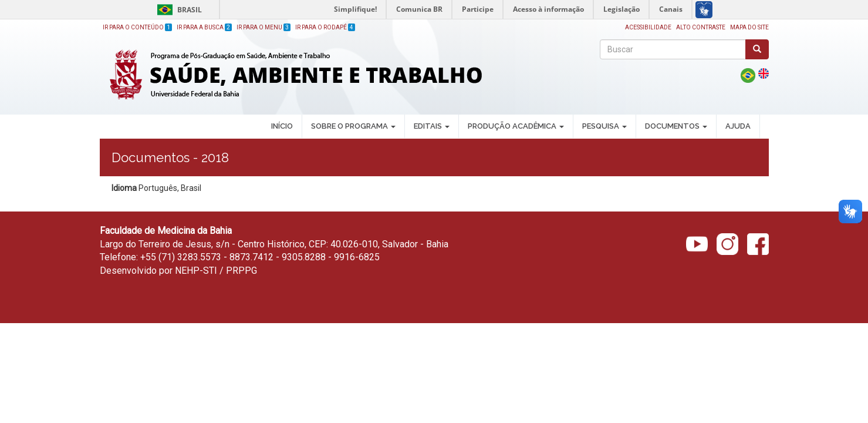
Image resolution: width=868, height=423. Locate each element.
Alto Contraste (701, 27)
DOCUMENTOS (676, 126)
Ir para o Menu (264, 27)
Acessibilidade (648, 27)
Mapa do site (749, 27)
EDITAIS (432, 126)
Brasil (178, 10)
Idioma (124, 188)
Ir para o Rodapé (325, 27)
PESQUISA (604, 126)
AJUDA (738, 126)
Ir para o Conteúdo (137, 27)
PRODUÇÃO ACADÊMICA (516, 126)
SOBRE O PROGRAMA (353, 126)
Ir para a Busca (204, 27)
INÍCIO (282, 126)
